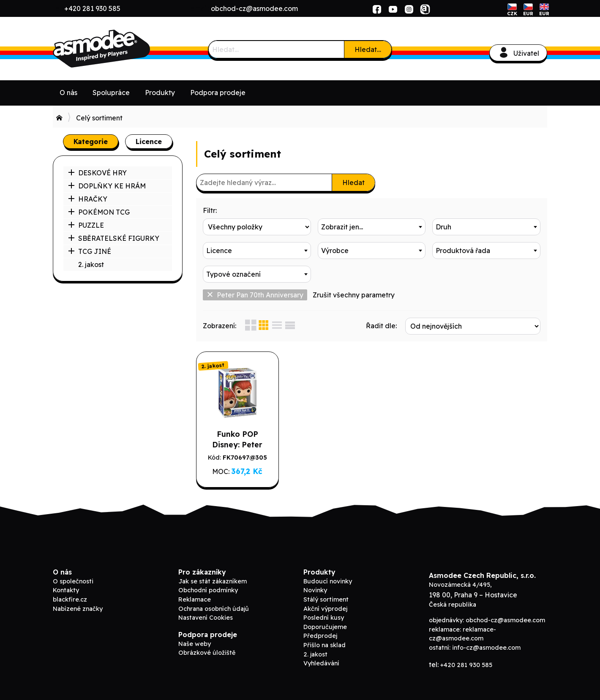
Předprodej (320, 636)
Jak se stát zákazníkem (213, 581)
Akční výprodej (325, 609)
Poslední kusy (324, 618)
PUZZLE (86, 225)
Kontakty (66, 590)
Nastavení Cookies (206, 618)
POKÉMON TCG (99, 212)
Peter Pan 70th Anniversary (255, 295)
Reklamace (195, 599)
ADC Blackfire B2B (116, 49)
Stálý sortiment (326, 599)
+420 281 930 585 (92, 8)
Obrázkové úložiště (207, 653)
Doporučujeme (325, 627)
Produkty (160, 93)
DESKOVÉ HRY (97, 173)
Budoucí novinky (328, 581)
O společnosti (73, 581)
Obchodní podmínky (208, 590)
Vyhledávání (321, 663)
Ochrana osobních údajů (214, 609)
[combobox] (372, 227)
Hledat (353, 182)
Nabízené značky (78, 609)
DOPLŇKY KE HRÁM (107, 186)
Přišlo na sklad (325, 645)
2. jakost (91, 264)
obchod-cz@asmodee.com (254, 8)
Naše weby (195, 644)
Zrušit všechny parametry (354, 295)
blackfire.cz (70, 599)
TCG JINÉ (90, 251)
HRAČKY (88, 199)
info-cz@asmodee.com (486, 648)
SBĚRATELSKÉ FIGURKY (114, 238)
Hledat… (368, 49)
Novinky (315, 590)
